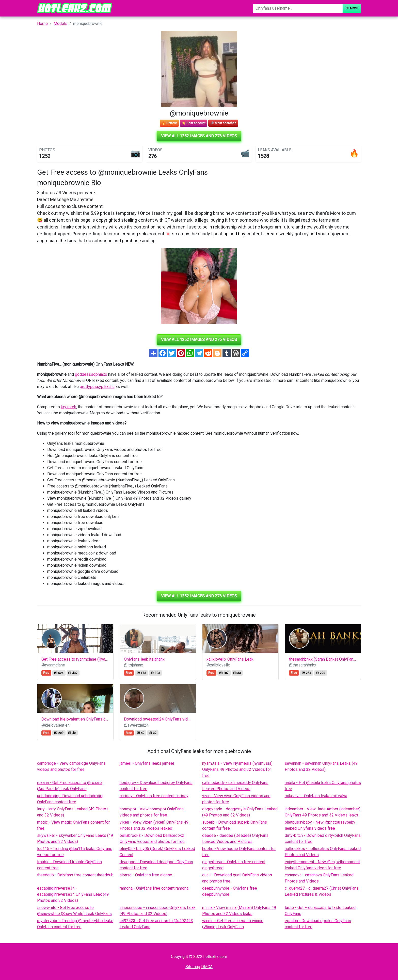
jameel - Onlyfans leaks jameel (147, 763)
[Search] (298, 8)
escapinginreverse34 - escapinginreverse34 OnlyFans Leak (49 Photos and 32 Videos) (73, 894)
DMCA (207, 967)
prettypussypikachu (97, 387)
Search (352, 8)
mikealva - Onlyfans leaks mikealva (316, 796)
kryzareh (69, 407)
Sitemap (193, 967)
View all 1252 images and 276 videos (199, 136)
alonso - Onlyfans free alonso (146, 875)
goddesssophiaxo (91, 374)
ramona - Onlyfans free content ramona (154, 888)
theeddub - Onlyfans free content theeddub (75, 875)
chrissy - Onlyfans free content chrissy (154, 796)
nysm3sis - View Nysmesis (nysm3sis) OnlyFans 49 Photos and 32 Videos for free (237, 769)
